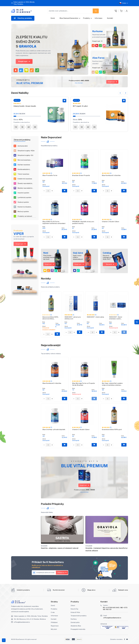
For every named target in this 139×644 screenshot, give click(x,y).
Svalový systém (23, 202)
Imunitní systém (23, 193)
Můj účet (54, 629)
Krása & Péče (75, 612)
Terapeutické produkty (79, 616)
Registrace (55, 626)
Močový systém (23, 212)
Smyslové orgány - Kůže (26, 151)
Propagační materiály (78, 629)
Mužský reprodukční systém (25, 188)
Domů (53, 18)
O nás (53, 612)
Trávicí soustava (23, 174)
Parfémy (74, 619)
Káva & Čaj (74, 609)
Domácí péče (75, 622)
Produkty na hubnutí (25, 216)
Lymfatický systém (24, 197)
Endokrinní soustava (25, 179)
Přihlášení (54, 622)
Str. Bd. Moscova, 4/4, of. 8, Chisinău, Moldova (30, 619)
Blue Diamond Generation (69, 18)
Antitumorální (23, 146)
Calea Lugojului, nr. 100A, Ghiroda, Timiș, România (31, 616)
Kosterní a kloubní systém (24, 207)
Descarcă (110, 264)
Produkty (87, 18)
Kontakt (110, 18)
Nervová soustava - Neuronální (24, 160)
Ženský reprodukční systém (25, 183)
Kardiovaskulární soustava (24, 169)
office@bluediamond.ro (22, 622)
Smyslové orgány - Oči (25, 155)
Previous (120, 93)
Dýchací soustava (24, 165)
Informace (99, 18)
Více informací (84, 492)
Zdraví (73, 605)
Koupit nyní (24, 61)
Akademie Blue (76, 626)
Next (126, 93)
